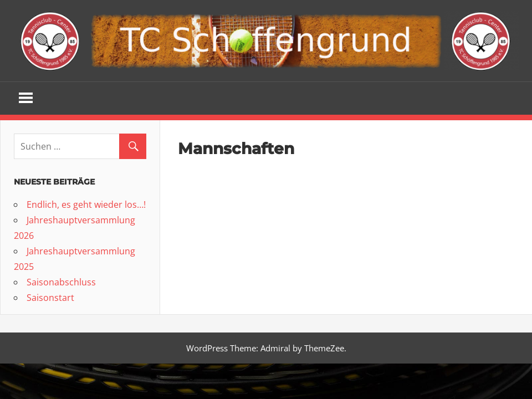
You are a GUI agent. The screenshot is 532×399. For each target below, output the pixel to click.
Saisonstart (50, 298)
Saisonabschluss (61, 282)
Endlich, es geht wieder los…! (86, 204)
